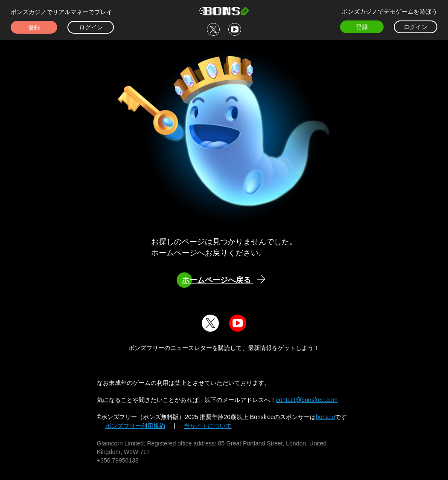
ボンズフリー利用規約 (135, 426)
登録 (34, 27)
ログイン (91, 27)
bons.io (325, 417)
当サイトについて (208, 426)
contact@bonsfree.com (307, 400)
